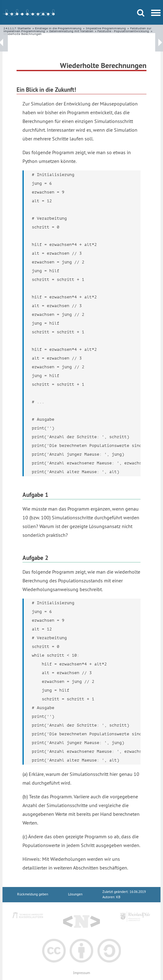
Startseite (24, 28)
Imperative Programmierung (106, 28)
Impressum (81, 973)
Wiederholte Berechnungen (22, 34)
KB (118, 897)
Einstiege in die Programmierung (58, 28)
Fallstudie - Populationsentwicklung (123, 31)
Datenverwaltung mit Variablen (71, 31)
